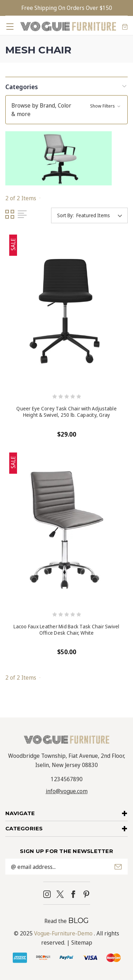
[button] (66, 86)
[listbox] (101, 215)
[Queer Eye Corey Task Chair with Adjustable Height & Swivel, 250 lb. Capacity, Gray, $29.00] (66, 312)
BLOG (78, 921)
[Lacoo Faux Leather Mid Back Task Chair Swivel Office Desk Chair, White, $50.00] (66, 530)
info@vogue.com (67, 791)
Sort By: (65, 215)
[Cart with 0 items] (125, 27)
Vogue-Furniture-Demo (63, 933)
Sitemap (82, 942)
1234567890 (67, 779)
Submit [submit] (118, 867)
